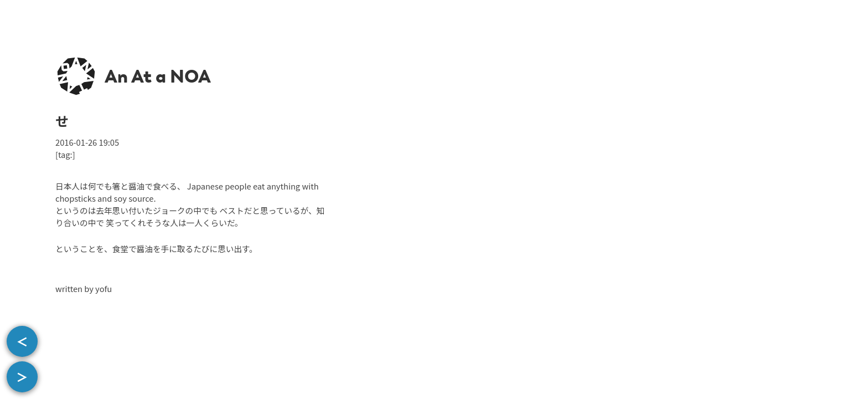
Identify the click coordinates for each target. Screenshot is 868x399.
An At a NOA (158, 76)
